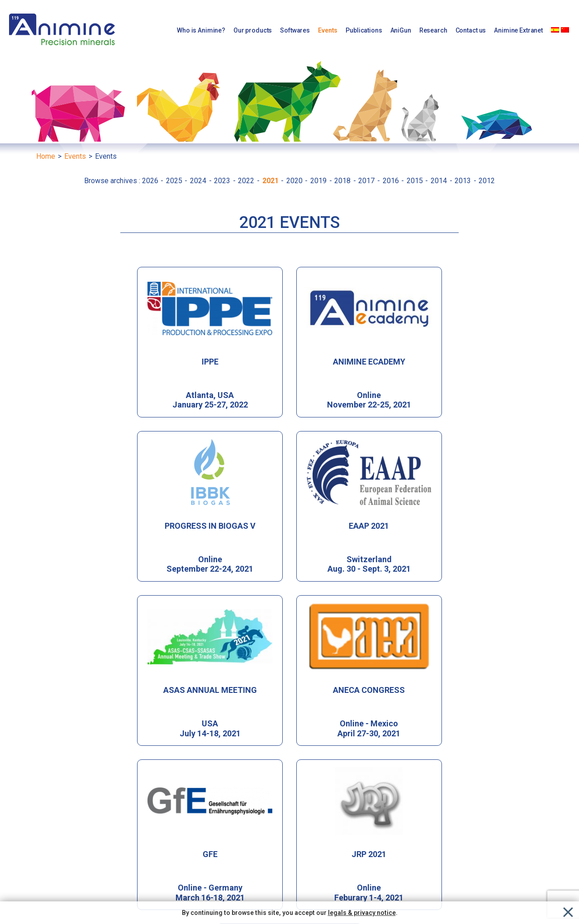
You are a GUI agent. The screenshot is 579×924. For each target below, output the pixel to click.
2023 (223, 181)
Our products (253, 30)
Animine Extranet (518, 30)
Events (328, 30)
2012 (487, 181)
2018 (343, 181)
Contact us (471, 30)
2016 (392, 181)
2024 (199, 181)
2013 (464, 181)
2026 (151, 181)
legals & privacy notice (362, 913)
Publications (364, 30)
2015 (416, 181)
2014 (440, 181)
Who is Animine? (201, 30)
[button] (430, 823)
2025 (175, 181)
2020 (295, 181)
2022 (247, 181)
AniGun (401, 30)
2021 (271, 181)
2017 (367, 181)
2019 (319, 181)
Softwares (295, 30)
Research (433, 30)
